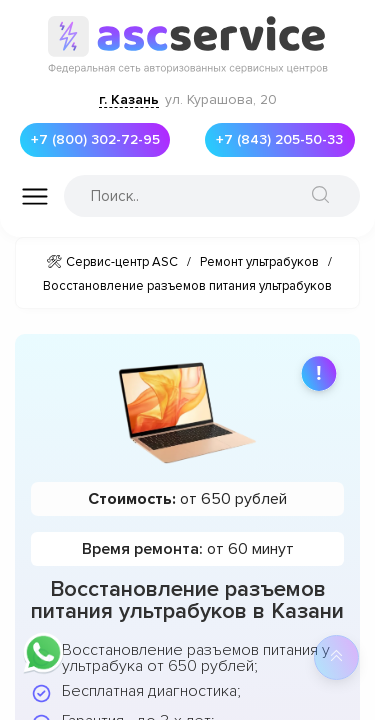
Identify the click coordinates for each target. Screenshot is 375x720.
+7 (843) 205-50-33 (285, 140)
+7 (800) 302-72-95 (101, 140)
